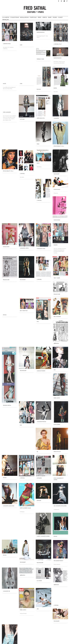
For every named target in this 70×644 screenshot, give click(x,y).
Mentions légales (19, 641)
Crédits (25, 641)
